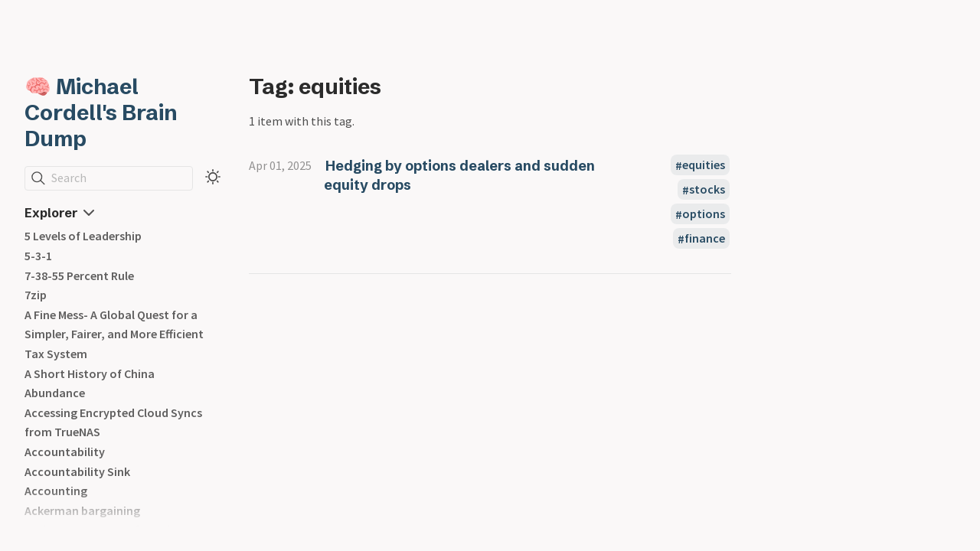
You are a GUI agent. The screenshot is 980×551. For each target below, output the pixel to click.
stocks (707, 190)
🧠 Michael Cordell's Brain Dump (101, 112)
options (704, 214)
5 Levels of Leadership (83, 236)
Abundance (55, 393)
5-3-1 (38, 256)
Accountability (65, 452)
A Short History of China (90, 373)
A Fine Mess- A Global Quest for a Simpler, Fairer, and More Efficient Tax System (114, 334)
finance (705, 239)
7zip (36, 295)
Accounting (56, 491)
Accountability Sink (77, 471)
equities (704, 165)
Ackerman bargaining (82, 510)
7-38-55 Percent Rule (79, 275)
